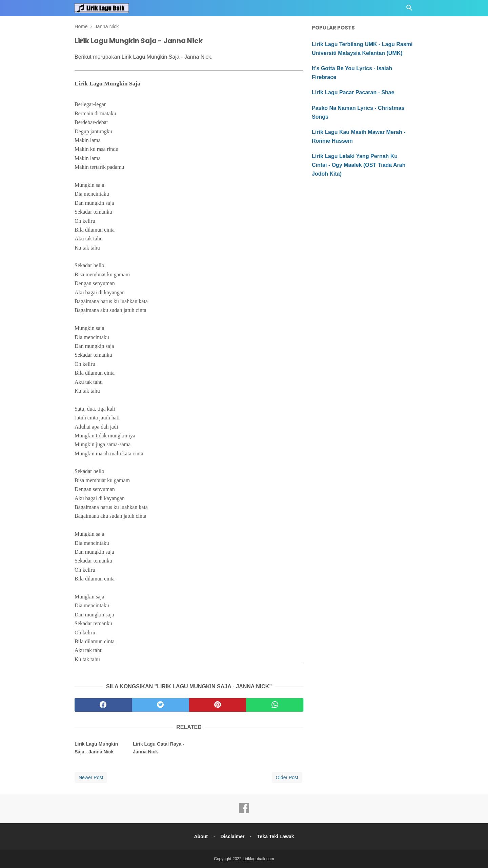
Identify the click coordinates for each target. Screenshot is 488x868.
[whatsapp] (275, 705)
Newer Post (91, 777)
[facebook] (103, 705)
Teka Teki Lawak (276, 836)
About (201, 836)
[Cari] (409, 10)
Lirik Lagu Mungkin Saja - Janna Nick (96, 748)
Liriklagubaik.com (258, 859)
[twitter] (160, 705)
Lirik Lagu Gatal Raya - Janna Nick (159, 748)
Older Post (287, 777)
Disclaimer (233, 836)
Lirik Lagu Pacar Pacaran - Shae (353, 92)
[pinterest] (218, 705)
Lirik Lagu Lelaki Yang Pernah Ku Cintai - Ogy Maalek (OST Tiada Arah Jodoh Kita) (359, 165)
